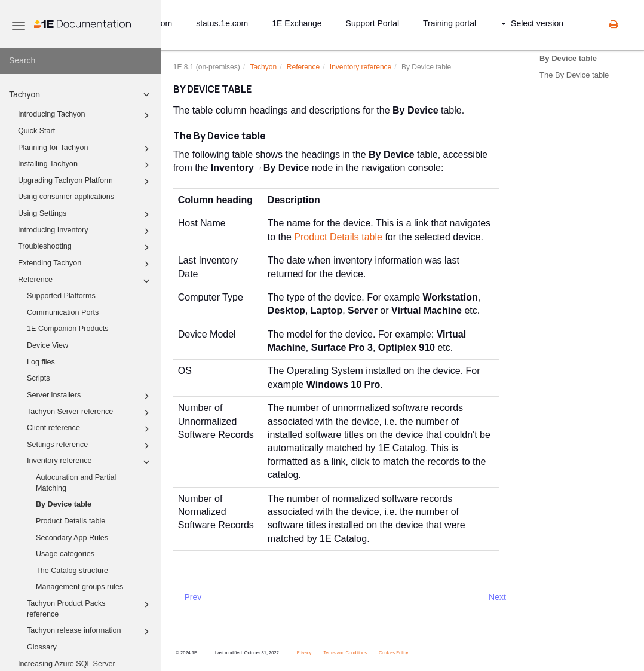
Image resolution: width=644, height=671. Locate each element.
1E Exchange (297, 23)
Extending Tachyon (85, 264)
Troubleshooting (85, 247)
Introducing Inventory (85, 231)
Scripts (39, 378)
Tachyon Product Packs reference (90, 608)
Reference (85, 281)
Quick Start (36, 131)
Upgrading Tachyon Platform (85, 182)
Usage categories (65, 554)
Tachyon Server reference (90, 413)
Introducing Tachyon (85, 115)
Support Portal (373, 23)
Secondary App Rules (72, 538)
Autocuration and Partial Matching (76, 483)
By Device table (64, 504)
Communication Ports (63, 312)
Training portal (450, 23)
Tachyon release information (90, 632)
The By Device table (574, 75)
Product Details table (70, 521)
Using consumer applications (66, 197)
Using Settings (85, 215)
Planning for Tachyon (85, 149)
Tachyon (81, 94)
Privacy (304, 653)
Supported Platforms (61, 296)
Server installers (90, 396)
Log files (41, 362)
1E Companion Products (68, 329)
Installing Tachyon (85, 165)
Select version (532, 23)
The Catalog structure (72, 571)
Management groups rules (79, 587)
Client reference (90, 429)
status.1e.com (222, 23)
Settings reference (90, 446)
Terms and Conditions (345, 653)
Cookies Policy (393, 653)
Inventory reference (90, 462)
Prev (193, 597)
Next (497, 597)
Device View (47, 345)
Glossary (42, 647)
